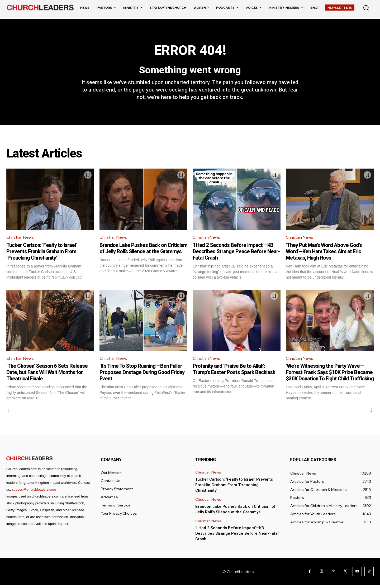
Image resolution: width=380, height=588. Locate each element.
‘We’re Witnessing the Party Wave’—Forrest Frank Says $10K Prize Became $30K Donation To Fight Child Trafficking (330, 375)
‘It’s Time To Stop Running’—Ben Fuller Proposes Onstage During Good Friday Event (142, 375)
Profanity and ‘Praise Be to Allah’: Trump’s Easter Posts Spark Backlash (234, 372)
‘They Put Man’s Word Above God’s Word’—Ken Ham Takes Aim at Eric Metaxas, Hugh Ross (324, 254)
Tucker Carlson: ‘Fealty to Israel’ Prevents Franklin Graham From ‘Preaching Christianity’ (41, 254)
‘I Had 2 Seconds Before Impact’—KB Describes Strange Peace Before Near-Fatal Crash (236, 254)
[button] (366, 8)
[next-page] (369, 413)
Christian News (21, 240)
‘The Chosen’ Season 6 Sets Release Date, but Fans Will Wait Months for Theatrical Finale (47, 375)
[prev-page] (10, 413)
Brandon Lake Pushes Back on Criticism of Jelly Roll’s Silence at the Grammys (143, 250)
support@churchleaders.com (34, 492)
